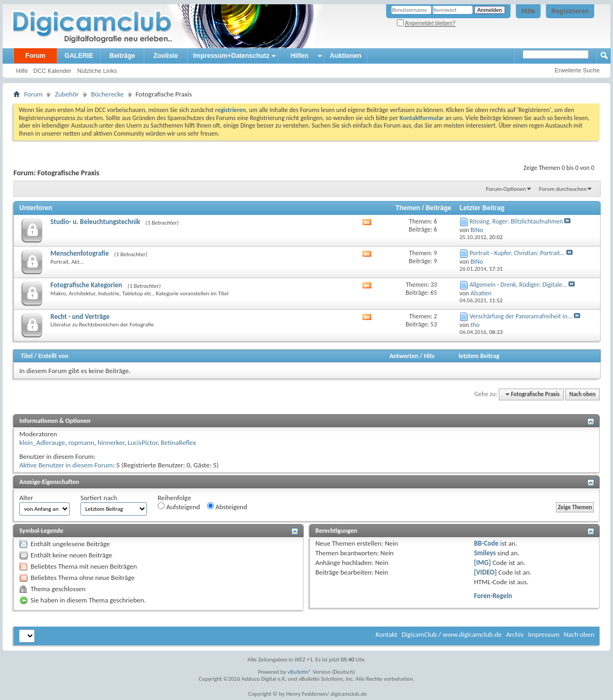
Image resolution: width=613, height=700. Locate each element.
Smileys (485, 553)
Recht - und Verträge (80, 317)
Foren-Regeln (493, 596)
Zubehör (67, 94)
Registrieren (570, 11)
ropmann (81, 442)
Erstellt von (53, 356)
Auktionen (346, 56)
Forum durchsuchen (563, 189)
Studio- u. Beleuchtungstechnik (95, 222)
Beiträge (122, 56)
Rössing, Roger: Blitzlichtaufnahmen (516, 221)
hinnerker (111, 442)
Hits (429, 356)
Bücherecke (108, 94)
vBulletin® (300, 672)
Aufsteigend (179, 507)
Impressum (544, 634)
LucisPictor (143, 442)
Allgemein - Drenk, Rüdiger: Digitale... (518, 285)
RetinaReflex (179, 442)
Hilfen (300, 56)
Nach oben (582, 394)
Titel (27, 356)
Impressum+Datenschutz (231, 56)
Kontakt (386, 634)
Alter (26, 498)
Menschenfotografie (80, 253)
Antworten (404, 356)
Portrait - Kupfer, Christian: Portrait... (517, 253)
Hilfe (528, 11)
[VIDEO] (486, 572)
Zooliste (166, 56)
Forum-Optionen (506, 189)
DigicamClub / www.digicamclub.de (452, 634)
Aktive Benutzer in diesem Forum (66, 465)
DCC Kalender (52, 71)
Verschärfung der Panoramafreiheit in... (521, 316)
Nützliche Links (97, 71)
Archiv (515, 634)
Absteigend (227, 507)
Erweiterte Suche (577, 70)
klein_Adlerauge (42, 442)
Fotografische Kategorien (86, 285)
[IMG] (483, 563)
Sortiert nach (99, 498)
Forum (35, 56)
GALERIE (79, 56)
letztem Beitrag (479, 356)
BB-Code (486, 543)
